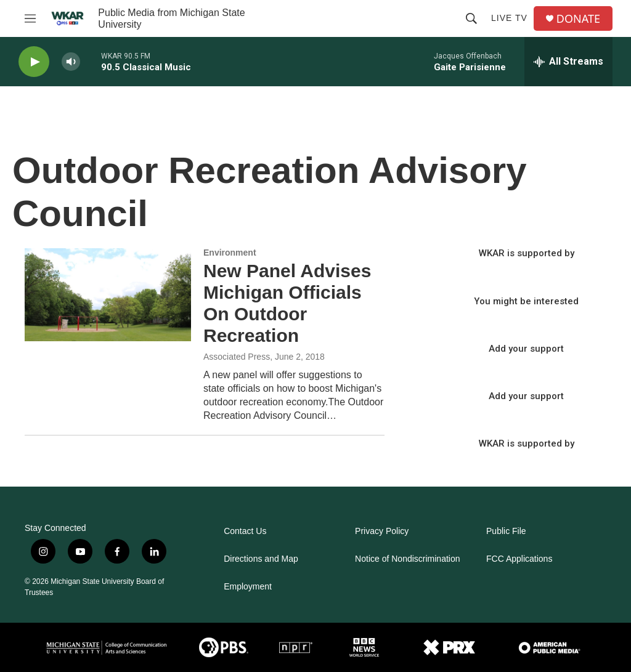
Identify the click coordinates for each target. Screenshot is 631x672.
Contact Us (245, 531)
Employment (248, 587)
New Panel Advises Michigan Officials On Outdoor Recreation (287, 303)
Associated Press (237, 357)
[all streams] (568, 62)
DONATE (578, 19)
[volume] (71, 62)
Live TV (509, 18)
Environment (230, 253)
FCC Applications (519, 559)
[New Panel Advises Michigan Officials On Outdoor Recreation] (108, 294)
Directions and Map (261, 559)
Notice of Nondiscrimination (407, 559)
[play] (34, 62)
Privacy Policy (382, 531)
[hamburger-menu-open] (30, 18)
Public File (506, 531)
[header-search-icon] (471, 18)
